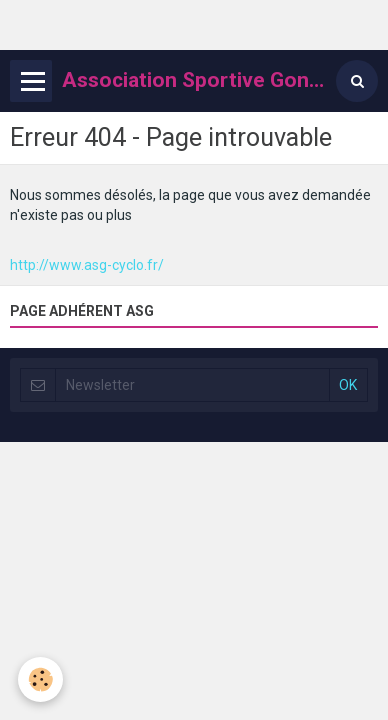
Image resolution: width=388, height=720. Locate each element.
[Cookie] (40, 679)
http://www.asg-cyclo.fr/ (87, 265)
